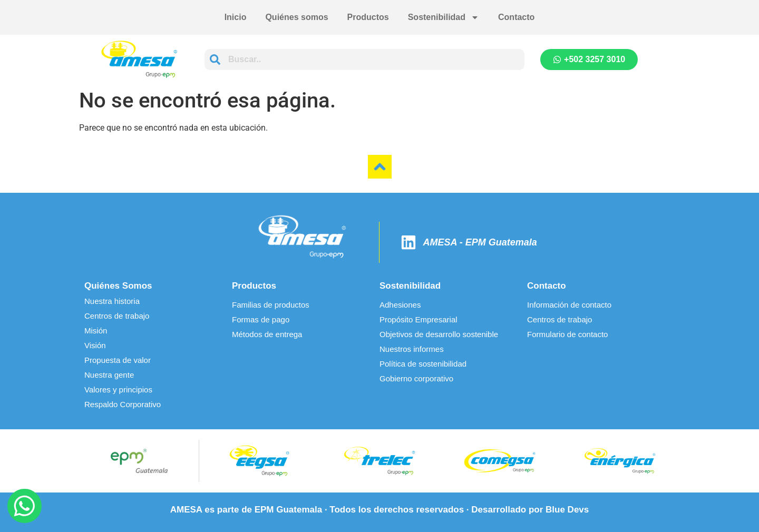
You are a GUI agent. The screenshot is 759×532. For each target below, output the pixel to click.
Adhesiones (400, 305)
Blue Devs (567, 510)
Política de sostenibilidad (423, 364)
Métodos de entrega (267, 334)
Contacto (516, 17)
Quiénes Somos (118, 286)
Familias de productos (271, 305)
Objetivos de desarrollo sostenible (439, 334)
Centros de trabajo (117, 316)
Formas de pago (261, 319)
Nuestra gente (109, 375)
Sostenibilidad (444, 17)
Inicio (236, 17)
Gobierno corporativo (416, 378)
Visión (95, 345)
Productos (368, 17)
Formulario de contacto (567, 334)
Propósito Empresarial (419, 319)
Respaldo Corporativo (123, 404)
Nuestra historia (112, 301)
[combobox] (364, 60)
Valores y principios (118, 390)
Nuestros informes (412, 349)
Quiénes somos (296, 17)
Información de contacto (569, 305)
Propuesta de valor (118, 360)
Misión (96, 331)
